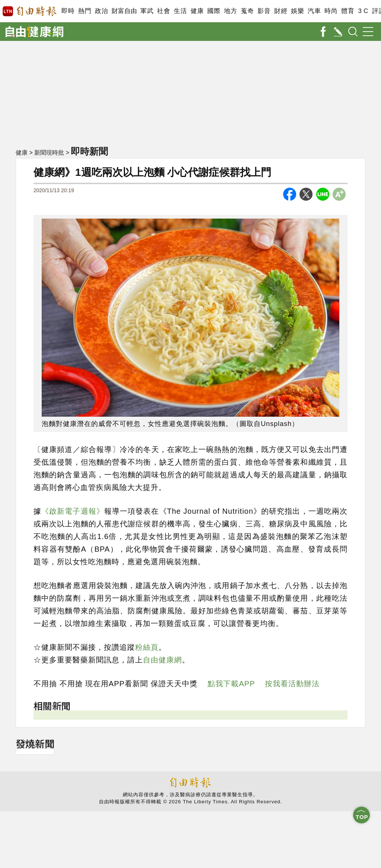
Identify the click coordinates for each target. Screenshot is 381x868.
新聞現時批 (49, 153)
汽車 (314, 11)
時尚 (331, 11)
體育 (348, 11)
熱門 (85, 11)
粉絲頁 (147, 647)
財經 (281, 11)
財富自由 (124, 11)
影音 (264, 11)
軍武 (147, 11)
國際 (214, 11)
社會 (164, 11)
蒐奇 (247, 11)
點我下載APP (231, 684)
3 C (363, 11)
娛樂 (297, 11)
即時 (68, 11)
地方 (230, 11)
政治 (101, 11)
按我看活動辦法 (292, 684)
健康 (197, 11)
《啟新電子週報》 (73, 511)
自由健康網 (162, 660)
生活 (180, 11)
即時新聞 (89, 151)
